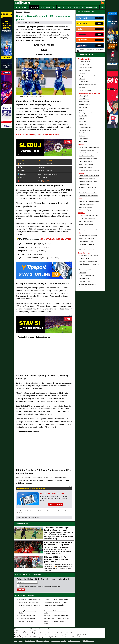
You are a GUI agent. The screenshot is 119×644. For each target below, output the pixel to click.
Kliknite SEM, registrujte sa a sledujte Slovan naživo (39, 135)
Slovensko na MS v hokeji (86, 67)
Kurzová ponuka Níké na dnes (87, 238)
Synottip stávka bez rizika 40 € (87, 204)
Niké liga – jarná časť (84, 70)
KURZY (44, 50)
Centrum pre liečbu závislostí (73, 637)
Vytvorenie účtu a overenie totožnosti (88, 153)
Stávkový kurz (83, 273)
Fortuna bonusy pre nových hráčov (88, 181)
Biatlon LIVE (82, 110)
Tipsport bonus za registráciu (86, 150)
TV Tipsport (82, 136)
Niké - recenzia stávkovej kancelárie (88, 236)
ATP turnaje (82, 73)
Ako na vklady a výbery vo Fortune (88, 193)
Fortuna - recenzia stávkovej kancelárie (89, 176)
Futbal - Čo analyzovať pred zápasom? (89, 264)
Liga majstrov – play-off (85, 65)
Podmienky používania (43, 641)
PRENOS (51, 45)
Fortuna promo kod (84, 184)
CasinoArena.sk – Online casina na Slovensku (56, 602)
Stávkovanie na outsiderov (86, 281)
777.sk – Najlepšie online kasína (27, 616)
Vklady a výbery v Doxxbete (86, 221)
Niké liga (34, 409)
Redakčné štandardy (30, 641)
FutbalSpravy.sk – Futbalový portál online (29, 602)
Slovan (66, 406)
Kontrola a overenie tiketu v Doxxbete (88, 227)
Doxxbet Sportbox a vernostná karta (88, 230)
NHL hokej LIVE (83, 107)
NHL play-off (82, 79)
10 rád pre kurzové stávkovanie (87, 276)
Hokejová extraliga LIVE (85, 127)
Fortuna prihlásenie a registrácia (87, 179)
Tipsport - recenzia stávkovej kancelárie (89, 147)
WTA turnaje (82, 87)
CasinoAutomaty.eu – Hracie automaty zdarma (56, 599)
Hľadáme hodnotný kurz (85, 278)
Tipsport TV (46, 181)
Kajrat (18, 303)
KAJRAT (40, 54)
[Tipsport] (113, 69)
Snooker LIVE (83, 124)
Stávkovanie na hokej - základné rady (88, 267)
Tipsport (44, 177)
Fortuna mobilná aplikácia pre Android (89, 196)
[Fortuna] (6, 69)
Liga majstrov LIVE (84, 99)
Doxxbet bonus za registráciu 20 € (88, 218)
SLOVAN (49, 54)
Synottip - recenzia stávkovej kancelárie (89, 201)
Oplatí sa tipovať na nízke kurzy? (87, 284)
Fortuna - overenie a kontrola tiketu (88, 190)
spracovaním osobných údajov (34, 586)
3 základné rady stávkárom (86, 270)
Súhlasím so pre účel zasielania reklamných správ (40, 586)
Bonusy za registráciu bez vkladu (87, 85)
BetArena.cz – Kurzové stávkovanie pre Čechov (56, 616)
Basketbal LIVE (83, 142)
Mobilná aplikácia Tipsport (86, 162)
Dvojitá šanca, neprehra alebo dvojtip (88, 261)
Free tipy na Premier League (86, 287)
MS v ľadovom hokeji (84, 62)
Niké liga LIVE (83, 122)
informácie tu (24, 513)
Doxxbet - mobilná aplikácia (86, 224)
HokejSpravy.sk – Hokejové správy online (29, 599)
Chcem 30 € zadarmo (56, 504)
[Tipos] (6, 128)
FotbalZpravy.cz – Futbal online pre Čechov (55, 605)
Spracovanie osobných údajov (58, 641)
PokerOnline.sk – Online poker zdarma (28, 608)
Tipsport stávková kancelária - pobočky (89, 170)
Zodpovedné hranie (60, 637)
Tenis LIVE (82, 119)
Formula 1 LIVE (83, 116)
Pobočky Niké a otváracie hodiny (87, 247)
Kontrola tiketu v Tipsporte (86, 167)
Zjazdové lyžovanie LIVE (85, 113)
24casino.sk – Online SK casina (27, 618)
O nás (15, 641)
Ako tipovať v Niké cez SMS (86, 241)
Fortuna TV (82, 133)
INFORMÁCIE (40, 45)
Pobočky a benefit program (86, 210)
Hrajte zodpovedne (47, 511)
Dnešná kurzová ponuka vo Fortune (88, 187)
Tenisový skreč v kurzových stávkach (88, 256)
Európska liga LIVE (84, 102)
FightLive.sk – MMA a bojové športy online (29, 605)
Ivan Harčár (36, 22)
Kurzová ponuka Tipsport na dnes (88, 164)
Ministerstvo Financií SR (30, 637)
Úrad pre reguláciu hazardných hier (45, 637)
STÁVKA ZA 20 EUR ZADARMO (58, 239)
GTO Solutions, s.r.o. (88, 641)
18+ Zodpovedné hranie (74, 641)
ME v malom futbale (84, 82)
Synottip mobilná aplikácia (86, 207)
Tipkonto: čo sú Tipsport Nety (86, 156)
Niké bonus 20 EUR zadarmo (86, 244)
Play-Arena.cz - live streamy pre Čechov (29, 621)
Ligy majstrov (67, 383)
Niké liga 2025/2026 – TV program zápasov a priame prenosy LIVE (56, 559)
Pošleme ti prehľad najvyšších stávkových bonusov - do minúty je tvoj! (43, 579)
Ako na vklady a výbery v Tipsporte (88, 159)
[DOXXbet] (113, 128)
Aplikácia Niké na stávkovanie (87, 250)
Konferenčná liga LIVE (85, 104)
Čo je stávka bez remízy (85, 258)
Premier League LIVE (84, 130)
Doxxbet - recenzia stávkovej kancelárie (89, 216)
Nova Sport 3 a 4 (83, 139)
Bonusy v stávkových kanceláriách (88, 76)
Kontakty (21, 641)
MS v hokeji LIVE (83, 96)
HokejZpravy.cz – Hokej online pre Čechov (55, 608)
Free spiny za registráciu (85, 90)
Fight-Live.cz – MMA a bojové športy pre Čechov (56, 618)
